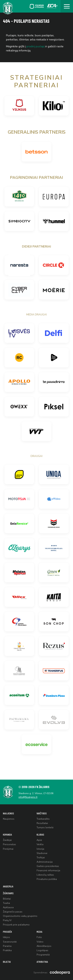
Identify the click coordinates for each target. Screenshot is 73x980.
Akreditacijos (44, 946)
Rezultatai (42, 823)
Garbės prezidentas (48, 866)
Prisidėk (7, 932)
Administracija (45, 862)
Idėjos (6, 937)
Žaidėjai (7, 840)
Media (39, 932)
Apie (39, 840)
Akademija (8, 886)
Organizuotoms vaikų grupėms (20, 916)
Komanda (7, 834)
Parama (7, 946)
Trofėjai (41, 858)
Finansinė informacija (48, 870)
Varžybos (42, 813)
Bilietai (7, 899)
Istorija (40, 849)
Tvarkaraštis (43, 819)
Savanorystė (10, 942)
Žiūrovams (8, 893)
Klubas (40, 834)
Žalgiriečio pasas (13, 912)
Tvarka (6, 903)
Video (40, 942)
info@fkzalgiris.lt (28, 797)
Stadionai (42, 853)
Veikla (40, 844)
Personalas (9, 844)
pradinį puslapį (36, 46)
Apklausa (8, 907)
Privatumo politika (47, 879)
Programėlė (43, 955)
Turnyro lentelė (45, 827)
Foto (39, 937)
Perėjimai (8, 849)
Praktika (7, 950)
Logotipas (42, 950)
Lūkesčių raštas (45, 875)
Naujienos (8, 813)
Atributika (42, 962)
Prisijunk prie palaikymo (16, 925)
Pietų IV (7, 920)
